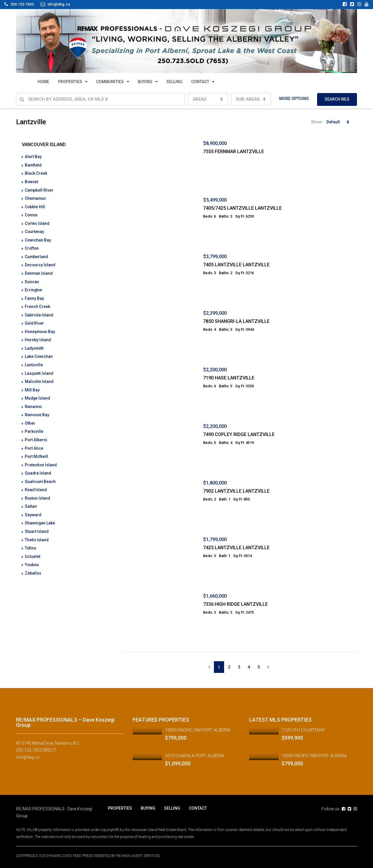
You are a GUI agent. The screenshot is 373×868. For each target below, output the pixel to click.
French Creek (37, 304)
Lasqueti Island (39, 369)
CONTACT (200, 82)
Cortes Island (38, 222)
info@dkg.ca (28, 757)
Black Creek (36, 173)
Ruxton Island (38, 491)
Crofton (32, 246)
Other (30, 418)
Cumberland (37, 255)
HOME (43, 82)
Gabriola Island (39, 312)
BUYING (145, 82)
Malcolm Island (40, 377)
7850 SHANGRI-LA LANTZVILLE (236, 321)
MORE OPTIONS (294, 99)
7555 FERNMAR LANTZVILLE (234, 152)
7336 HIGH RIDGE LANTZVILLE (235, 604)
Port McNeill (37, 451)
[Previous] (209, 667)
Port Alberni (36, 434)
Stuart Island (37, 524)
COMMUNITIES (110, 82)
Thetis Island (37, 532)
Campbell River (39, 189)
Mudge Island (38, 393)
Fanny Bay (34, 295)
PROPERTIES (70, 82)
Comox (32, 214)
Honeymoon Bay (41, 328)
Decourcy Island (40, 263)
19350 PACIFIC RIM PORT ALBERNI (197, 730)
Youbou (32, 557)
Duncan (32, 279)
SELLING (174, 82)
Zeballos (33, 565)
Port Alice (34, 442)
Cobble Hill (35, 206)
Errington (34, 287)
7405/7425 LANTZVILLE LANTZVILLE (242, 208)
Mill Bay (32, 385)
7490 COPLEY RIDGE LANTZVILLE (239, 434)
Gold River (35, 320)
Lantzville (34, 361)
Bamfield (33, 165)
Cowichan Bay (38, 238)
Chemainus (36, 197)
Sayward (33, 508)
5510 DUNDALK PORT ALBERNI (194, 756)
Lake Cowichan (39, 353)
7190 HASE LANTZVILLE (229, 378)
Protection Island (41, 459)
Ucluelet (32, 549)
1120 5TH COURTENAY (303, 730)
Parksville (34, 426)
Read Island (36, 483)
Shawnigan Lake (40, 516)
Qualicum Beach (40, 475)
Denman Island (39, 271)
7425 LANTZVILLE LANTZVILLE (236, 548)
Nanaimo (34, 402)
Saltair (31, 500)
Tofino (31, 540)
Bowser (32, 181)
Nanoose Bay (37, 410)
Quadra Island (38, 467)
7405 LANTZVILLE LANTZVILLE (236, 265)
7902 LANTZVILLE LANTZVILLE (236, 491)
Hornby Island (38, 336)
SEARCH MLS (337, 99)
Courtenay (35, 230)
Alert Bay (33, 157)
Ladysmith (35, 344)
